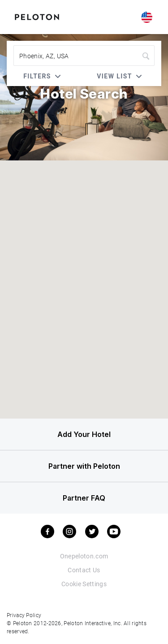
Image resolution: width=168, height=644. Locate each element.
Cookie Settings (84, 584)
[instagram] (69, 532)
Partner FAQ (84, 498)
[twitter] (92, 532)
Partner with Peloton (84, 466)
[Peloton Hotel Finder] (37, 16)
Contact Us (84, 570)
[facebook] (47, 532)
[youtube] (114, 532)
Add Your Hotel (84, 434)
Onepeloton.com (84, 556)
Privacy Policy (24, 615)
